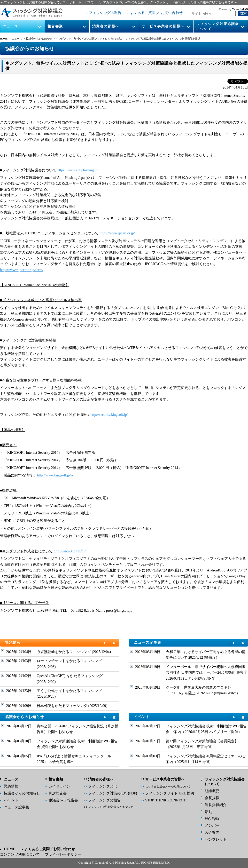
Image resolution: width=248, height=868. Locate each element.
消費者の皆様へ (106, 26)
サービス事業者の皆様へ (163, 26)
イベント (190, 717)
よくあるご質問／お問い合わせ (50, 849)
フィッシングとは (103, 786)
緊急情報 (61, 643)
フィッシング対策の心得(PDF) (113, 793)
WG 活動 (212, 819)
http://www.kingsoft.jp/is (55, 475)
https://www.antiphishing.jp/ (78, 170)
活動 (208, 812)
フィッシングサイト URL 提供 (169, 793)
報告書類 (55, 26)
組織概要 (212, 791)
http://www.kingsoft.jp (70, 551)
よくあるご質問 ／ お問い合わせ (156, 13)
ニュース (11, 26)
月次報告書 (58, 793)
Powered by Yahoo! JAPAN (234, 9)
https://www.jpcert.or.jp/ (117, 233)
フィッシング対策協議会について (218, 26)
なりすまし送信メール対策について (168, 786)
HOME (4, 39)
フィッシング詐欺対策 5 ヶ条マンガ (111, 807)
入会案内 (212, 833)
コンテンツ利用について (20, 854)
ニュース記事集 (190, 643)
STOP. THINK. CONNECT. (166, 800)
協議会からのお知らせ (39, 39)
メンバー (212, 826)
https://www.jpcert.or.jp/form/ (22, 270)
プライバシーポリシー (63, 854)
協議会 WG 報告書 (63, 800)
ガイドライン (59, 786)
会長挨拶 (212, 798)
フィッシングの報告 (105, 13)
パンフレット (216, 839)
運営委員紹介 (216, 805)
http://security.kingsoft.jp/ (109, 415)
